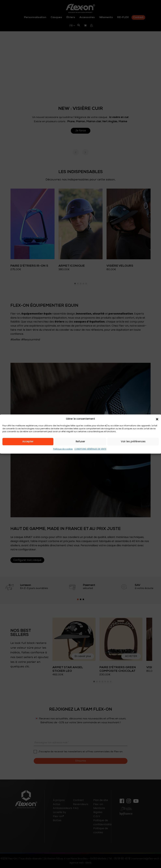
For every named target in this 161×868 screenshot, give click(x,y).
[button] (157, 419)
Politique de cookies (63, 449)
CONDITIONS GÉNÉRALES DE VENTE (90, 449)
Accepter (28, 442)
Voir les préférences (133, 442)
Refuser (80, 442)
